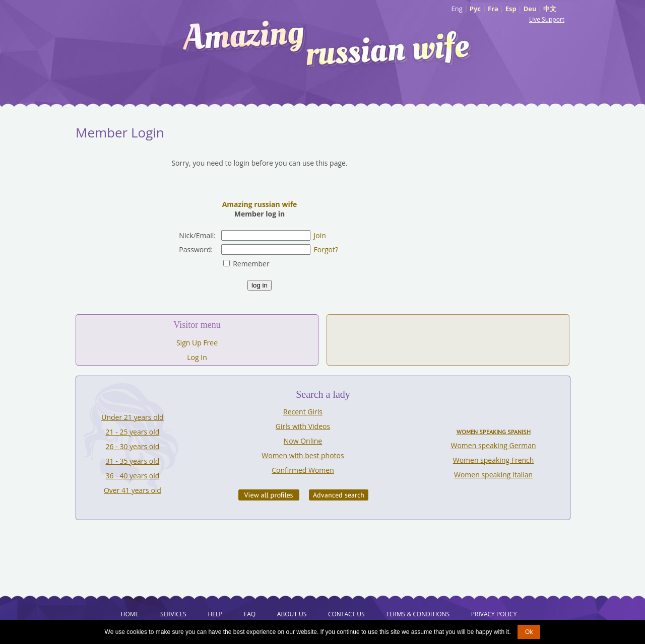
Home (130, 614)
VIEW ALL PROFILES (269, 495)
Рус (475, 9)
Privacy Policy (494, 614)
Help (215, 614)
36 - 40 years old (133, 476)
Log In (197, 357)
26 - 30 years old (133, 446)
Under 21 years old (132, 417)
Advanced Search (339, 495)
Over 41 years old (133, 490)
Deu (530, 9)
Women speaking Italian (493, 475)
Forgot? (326, 249)
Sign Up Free (197, 343)
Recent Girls (303, 412)
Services (173, 614)
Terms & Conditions (418, 614)
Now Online (303, 441)
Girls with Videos (303, 426)
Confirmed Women (303, 470)
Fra (493, 9)
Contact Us (346, 614)
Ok (529, 632)
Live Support (547, 19)
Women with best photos (303, 455)
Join (320, 235)
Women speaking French (494, 460)
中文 (550, 9)
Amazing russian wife (260, 204)
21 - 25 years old (133, 432)
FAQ (250, 614)
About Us (292, 614)
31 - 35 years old (133, 461)
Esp (511, 9)
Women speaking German (494, 445)
